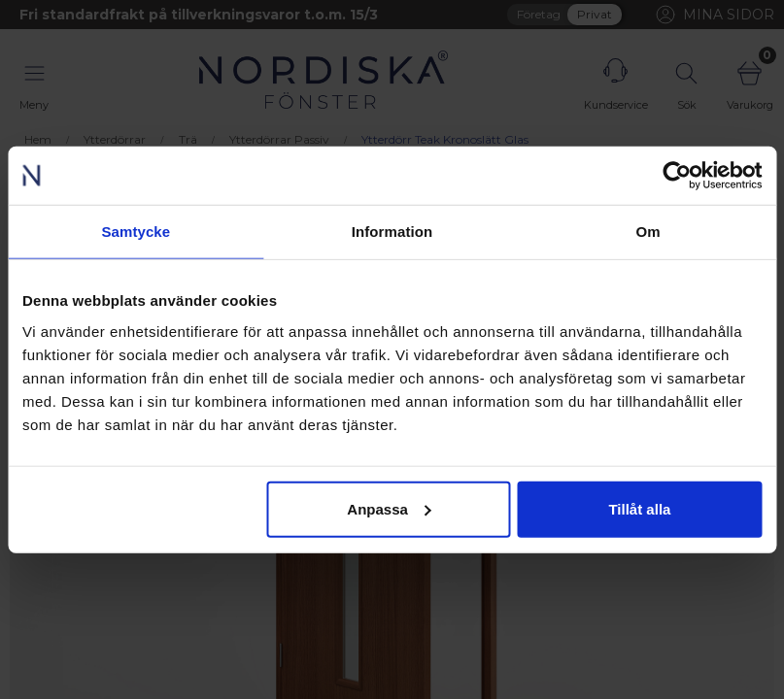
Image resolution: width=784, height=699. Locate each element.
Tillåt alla (639, 508)
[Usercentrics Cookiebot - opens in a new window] (677, 176)
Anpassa (389, 508)
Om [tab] (648, 232)
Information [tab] (392, 232)
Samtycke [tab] (136, 232)
